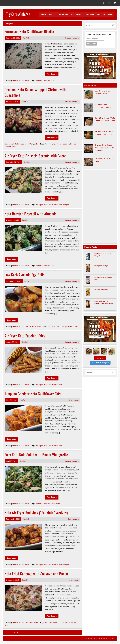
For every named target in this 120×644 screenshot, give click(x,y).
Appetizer (57, 144)
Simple (66, 205)
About (52, 14)
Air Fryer (49, 144)
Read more (52, 74)
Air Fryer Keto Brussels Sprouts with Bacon (36, 156)
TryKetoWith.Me (18, 14)
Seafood (8, 147)
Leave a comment (72, 38)
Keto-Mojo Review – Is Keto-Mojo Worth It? (103, 255)
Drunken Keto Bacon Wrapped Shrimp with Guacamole (35, 92)
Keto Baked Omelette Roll (101, 289)
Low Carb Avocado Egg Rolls (25, 275)
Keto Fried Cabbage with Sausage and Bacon (36, 574)
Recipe (47, 80)
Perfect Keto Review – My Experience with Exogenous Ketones (104, 302)
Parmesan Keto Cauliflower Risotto (29, 32)
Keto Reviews (77, 14)
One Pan (66, 622)
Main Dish (29, 144)
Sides (27, 80)
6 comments (74, 580)
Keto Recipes (63, 14)
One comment (73, 519)
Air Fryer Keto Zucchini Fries (25, 336)
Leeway (111, 638)
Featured (39, 80)
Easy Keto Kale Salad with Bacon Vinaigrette (36, 455)
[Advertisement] (100, 207)
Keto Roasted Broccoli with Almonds (31, 214)
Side (52, 80)
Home (43, 14)
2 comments (74, 400)
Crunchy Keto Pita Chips (101, 266)
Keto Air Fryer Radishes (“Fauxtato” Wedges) (36, 513)
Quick (58, 326)
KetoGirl (26, 38)
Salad (53, 504)
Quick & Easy (30, 326)
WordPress (100, 638)
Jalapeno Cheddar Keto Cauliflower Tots (33, 394)
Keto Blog (90, 14)
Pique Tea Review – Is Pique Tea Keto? (103, 279)
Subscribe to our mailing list (99, 34)
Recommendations (105, 14)
